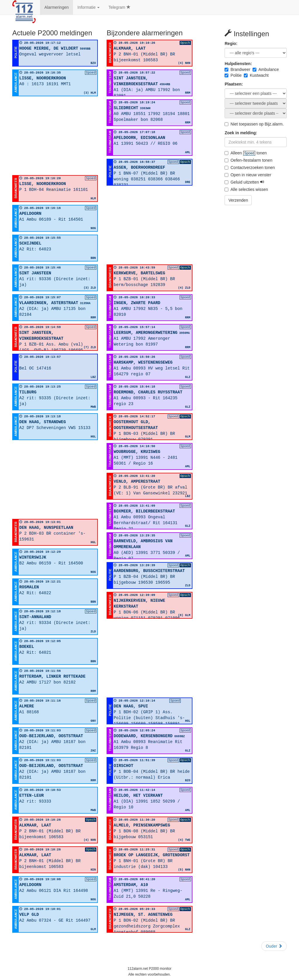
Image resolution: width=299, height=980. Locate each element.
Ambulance (266, 69)
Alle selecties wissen (246, 189)
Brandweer (237, 69)
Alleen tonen (246, 153)
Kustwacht (256, 75)
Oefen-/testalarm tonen (248, 160)
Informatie (88, 7)
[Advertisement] (55, 136)
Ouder (274, 946)
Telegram (119, 7)
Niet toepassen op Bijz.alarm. (254, 124)
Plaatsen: (234, 84)
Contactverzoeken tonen (250, 168)
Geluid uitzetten (244, 182)
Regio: (231, 43)
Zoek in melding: (241, 133)
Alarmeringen (57, 7)
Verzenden (238, 200)
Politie (233, 75)
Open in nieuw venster (248, 175)
